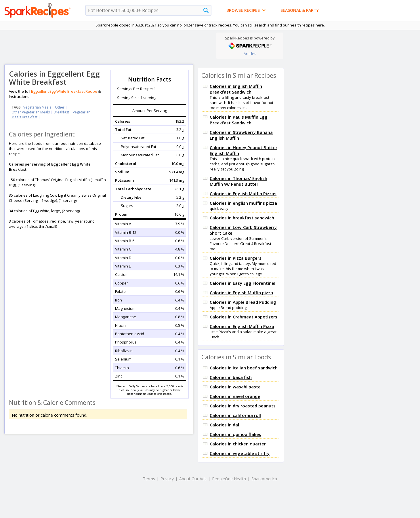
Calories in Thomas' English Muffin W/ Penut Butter (238, 181)
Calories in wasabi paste (235, 387)
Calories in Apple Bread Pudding (243, 302)
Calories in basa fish (231, 377)
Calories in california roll (235, 415)
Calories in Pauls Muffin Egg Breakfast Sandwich (239, 120)
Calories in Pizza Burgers (236, 258)
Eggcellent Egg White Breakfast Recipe (64, 91)
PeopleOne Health (229, 479)
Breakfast (61, 112)
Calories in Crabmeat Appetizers (244, 317)
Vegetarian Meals (37, 107)
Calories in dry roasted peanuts (243, 406)
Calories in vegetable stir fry (240, 453)
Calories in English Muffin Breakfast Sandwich (236, 89)
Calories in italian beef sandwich (244, 368)
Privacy (167, 479)
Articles (250, 54)
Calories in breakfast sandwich (242, 218)
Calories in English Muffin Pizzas (243, 193)
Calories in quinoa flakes (235, 434)
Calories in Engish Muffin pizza (241, 293)
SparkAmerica (264, 479)
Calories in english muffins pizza (243, 203)
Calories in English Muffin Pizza (242, 326)
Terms (149, 479)
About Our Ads (193, 479)
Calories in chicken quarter (238, 444)
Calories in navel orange (235, 396)
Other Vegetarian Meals (31, 112)
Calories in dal (224, 425)
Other (60, 107)
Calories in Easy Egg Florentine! (243, 283)
